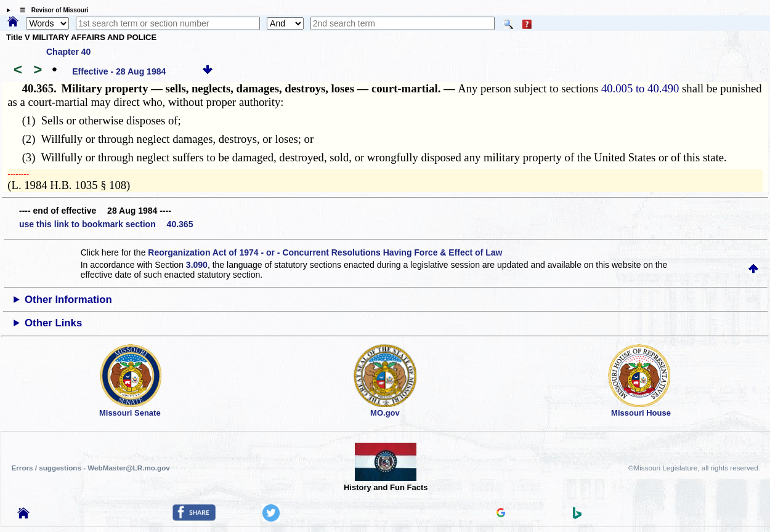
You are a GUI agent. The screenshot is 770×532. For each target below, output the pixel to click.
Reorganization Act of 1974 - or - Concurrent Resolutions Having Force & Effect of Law (325, 252)
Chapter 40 (68, 52)
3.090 (197, 265)
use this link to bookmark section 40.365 (106, 224)
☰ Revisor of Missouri (51, 10)
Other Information (68, 300)
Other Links (53, 323)
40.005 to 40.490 (640, 88)
